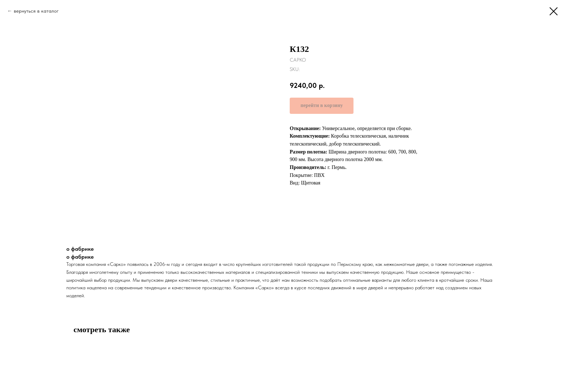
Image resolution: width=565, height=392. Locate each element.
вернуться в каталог (36, 11)
